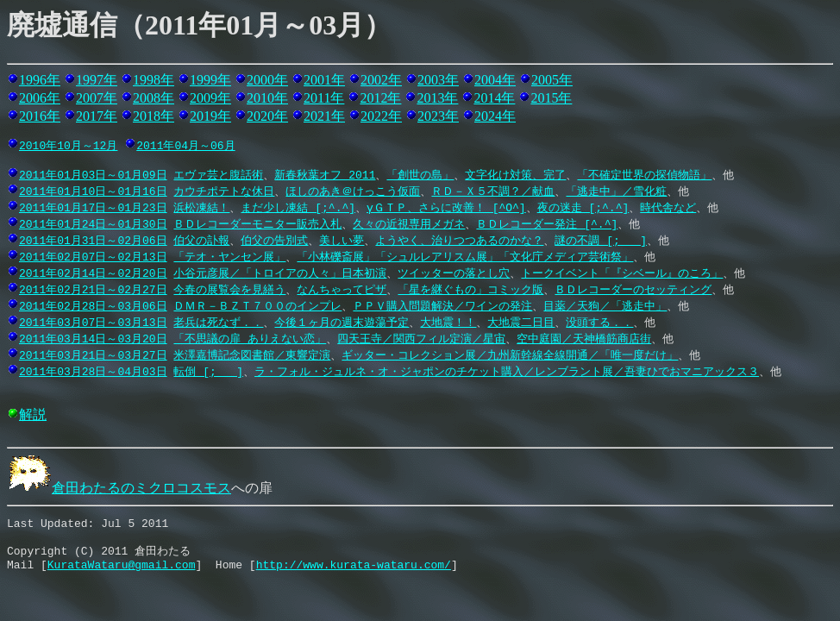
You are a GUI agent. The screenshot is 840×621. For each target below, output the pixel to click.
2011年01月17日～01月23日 (93, 210)
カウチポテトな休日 (224, 193)
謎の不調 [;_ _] (601, 242)
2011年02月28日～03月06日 (93, 308)
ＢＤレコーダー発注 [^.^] (547, 226)
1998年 (154, 80)
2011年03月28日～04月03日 (93, 373)
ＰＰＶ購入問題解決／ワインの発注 (442, 308)
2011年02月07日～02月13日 (93, 259)
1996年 (40, 80)
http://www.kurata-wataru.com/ (354, 575)
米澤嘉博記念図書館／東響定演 (252, 357)
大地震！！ (448, 324)
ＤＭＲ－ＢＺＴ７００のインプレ (257, 308)
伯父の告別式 (274, 242)
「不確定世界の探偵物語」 (644, 177)
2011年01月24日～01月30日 (93, 226)
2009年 (210, 98)
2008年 (154, 98)
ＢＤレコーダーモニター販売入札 (257, 226)
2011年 (324, 98)
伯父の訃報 (201, 242)
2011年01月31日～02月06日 (93, 242)
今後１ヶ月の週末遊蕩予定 (342, 324)
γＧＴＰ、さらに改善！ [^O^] (446, 210)
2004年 (495, 80)
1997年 (97, 80)
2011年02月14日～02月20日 (93, 275)
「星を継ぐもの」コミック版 (470, 292)
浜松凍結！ (201, 210)
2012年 (380, 98)
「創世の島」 (420, 177)
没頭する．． (599, 324)
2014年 (494, 98)
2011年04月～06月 (185, 145)
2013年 (437, 98)
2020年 (267, 116)
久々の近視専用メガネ (409, 226)
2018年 (154, 116)
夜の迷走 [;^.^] (583, 210)
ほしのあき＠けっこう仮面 (353, 193)
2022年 (381, 116)
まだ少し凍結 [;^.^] (298, 210)
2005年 (552, 80)
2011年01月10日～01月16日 (93, 193)
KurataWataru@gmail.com (122, 575)
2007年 (97, 98)
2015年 (551, 98)
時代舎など (668, 210)
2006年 (40, 98)
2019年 (210, 116)
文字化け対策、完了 (515, 177)
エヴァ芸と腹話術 (218, 177)
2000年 (267, 80)
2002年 (381, 80)
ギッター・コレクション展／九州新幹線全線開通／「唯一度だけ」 (510, 357)
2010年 (267, 98)
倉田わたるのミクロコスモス (119, 490)
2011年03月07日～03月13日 (93, 324)
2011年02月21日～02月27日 (93, 292)
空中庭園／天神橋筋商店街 (584, 341)
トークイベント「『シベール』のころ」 (622, 275)
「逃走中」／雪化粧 (616, 193)
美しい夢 (342, 242)
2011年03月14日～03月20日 (93, 341)
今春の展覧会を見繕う (229, 292)
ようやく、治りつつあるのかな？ (459, 242)
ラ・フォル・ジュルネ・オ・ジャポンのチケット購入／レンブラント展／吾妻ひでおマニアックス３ (507, 373)
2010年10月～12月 (68, 145)
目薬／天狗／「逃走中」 (605, 308)
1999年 (210, 80)
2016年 (40, 116)
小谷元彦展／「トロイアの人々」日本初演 (280, 275)
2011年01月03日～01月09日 (93, 177)
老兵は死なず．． (218, 324)
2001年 (324, 80)
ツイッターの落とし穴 (454, 275)
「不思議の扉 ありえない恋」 (250, 341)
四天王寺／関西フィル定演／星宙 (421, 341)
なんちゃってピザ (342, 292)
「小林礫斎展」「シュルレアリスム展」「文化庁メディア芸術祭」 (465, 259)
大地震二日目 (521, 324)
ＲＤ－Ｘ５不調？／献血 (493, 193)
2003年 (438, 80)
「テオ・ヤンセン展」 (229, 259)
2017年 (97, 116)
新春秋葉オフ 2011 (325, 177)
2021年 (324, 116)
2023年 (438, 116)
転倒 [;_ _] (208, 373)
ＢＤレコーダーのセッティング (633, 292)
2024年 (495, 116)
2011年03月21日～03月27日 (93, 357)
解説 (33, 417)
